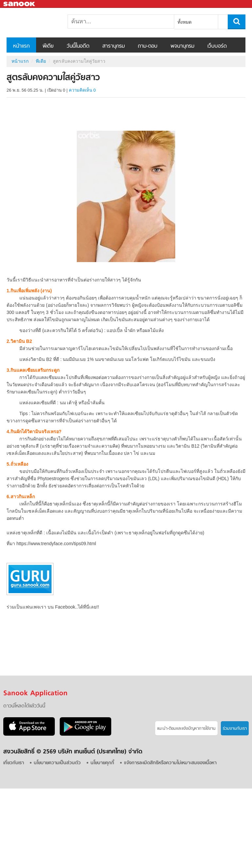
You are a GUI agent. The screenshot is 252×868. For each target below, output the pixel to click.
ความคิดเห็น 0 (82, 90)
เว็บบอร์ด (217, 46)
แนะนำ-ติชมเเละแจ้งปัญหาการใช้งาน (186, 729)
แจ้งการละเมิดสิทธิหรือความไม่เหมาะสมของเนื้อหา (170, 763)
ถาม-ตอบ (148, 46)
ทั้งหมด (185, 22)
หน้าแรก (21, 46)
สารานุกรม (114, 46)
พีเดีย (48, 46)
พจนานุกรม (182, 46)
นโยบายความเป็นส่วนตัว (57, 763)
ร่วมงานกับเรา (235, 729)
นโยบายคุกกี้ (102, 763)
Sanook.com (20, 4)
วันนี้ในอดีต (78, 46)
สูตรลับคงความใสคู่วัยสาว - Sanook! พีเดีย (41, 23)
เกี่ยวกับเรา (14, 763)
